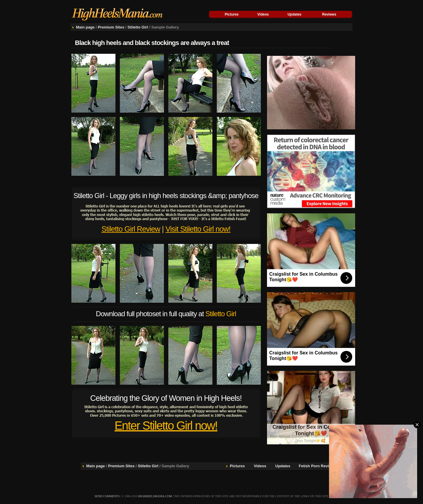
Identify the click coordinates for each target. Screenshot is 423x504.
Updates (294, 14)
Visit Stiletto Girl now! (198, 229)
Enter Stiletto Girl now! (166, 426)
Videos (263, 14)
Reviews (329, 14)
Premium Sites (111, 27)
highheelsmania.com (155, 496)
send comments (107, 496)
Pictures (232, 14)
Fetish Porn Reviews (317, 466)
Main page (85, 27)
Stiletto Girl (138, 27)
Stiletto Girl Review (131, 229)
